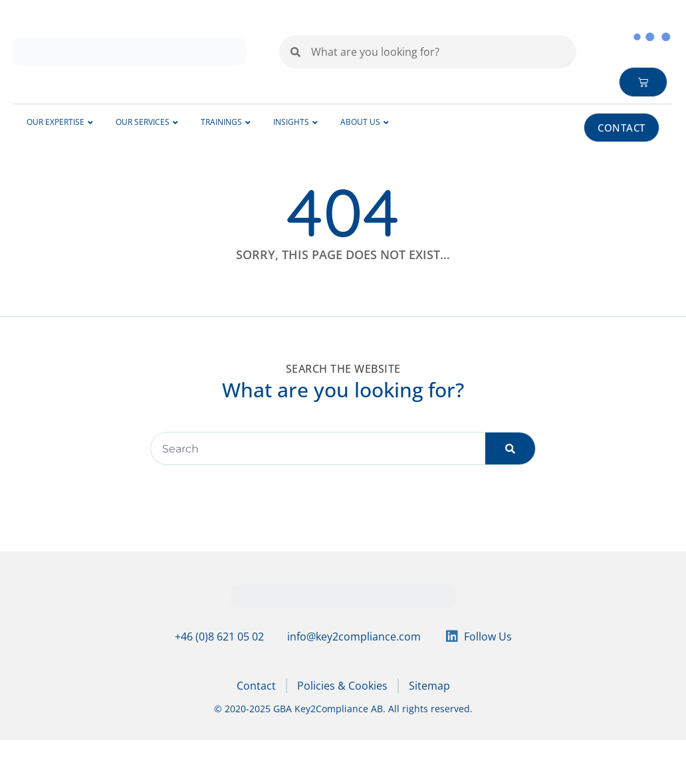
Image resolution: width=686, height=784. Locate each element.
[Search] (510, 448)
